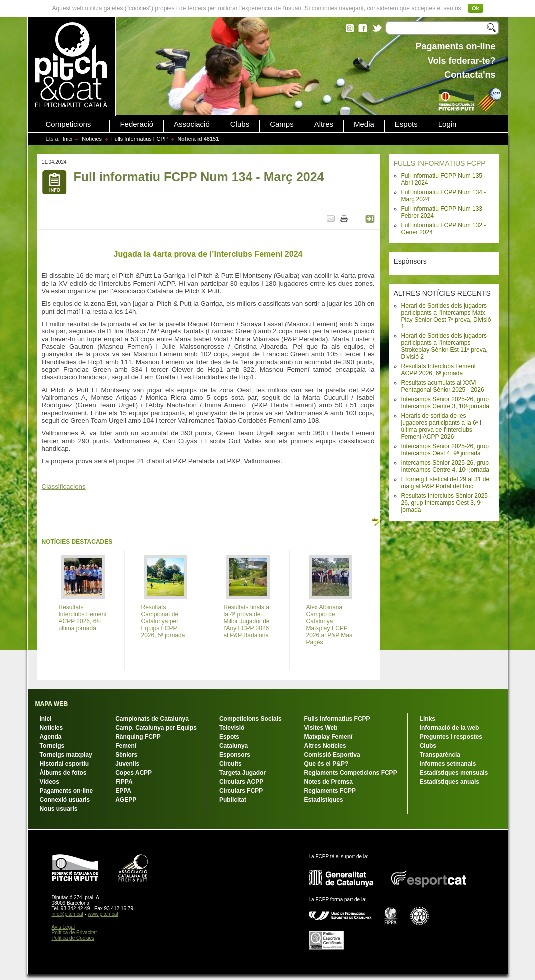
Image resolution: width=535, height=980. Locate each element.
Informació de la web (449, 728)
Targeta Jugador (243, 773)
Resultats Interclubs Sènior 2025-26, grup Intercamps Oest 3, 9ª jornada (445, 503)
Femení (126, 746)
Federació (137, 124)
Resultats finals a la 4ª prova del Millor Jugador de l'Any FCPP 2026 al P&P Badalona (247, 621)
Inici (68, 139)
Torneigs (52, 746)
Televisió (232, 728)
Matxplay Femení (328, 737)
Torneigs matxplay (66, 755)
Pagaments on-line (67, 791)
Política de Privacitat (75, 932)
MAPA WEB (52, 704)
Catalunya (234, 746)
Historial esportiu (65, 764)
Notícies (92, 139)
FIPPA (124, 782)
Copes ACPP (134, 773)
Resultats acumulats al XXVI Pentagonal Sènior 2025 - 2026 (443, 386)
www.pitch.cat (103, 914)
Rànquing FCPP (138, 737)
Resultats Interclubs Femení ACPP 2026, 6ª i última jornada (83, 618)
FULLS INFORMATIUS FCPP (440, 163)
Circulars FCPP (241, 791)
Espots (406, 124)
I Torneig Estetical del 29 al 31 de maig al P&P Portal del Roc (445, 483)
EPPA (123, 791)
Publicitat (233, 800)
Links (427, 719)
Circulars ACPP (241, 782)
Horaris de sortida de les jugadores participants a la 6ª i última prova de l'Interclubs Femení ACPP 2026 (441, 426)
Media (364, 124)
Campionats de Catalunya (152, 719)
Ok (475, 8)
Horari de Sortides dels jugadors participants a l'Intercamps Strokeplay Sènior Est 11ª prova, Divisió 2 (444, 346)
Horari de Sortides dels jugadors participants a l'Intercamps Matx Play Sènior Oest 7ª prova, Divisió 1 (446, 316)
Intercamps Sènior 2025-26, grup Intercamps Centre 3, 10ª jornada (445, 403)
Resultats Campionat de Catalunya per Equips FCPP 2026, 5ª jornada (163, 621)
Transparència (440, 755)
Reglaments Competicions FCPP (351, 773)
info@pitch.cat (68, 914)
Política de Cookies (73, 938)
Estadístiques (324, 800)
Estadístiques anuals (449, 782)
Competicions (69, 124)
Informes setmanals (448, 764)
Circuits (231, 764)
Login (447, 124)
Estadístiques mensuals (454, 773)
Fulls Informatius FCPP (140, 139)
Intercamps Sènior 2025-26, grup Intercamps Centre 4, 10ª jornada (445, 466)
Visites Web (321, 728)
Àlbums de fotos (63, 773)
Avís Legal (64, 927)
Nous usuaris (59, 809)
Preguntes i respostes (451, 737)
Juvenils (127, 764)
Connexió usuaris (65, 800)
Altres (324, 124)
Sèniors (126, 755)
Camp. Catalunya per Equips (156, 728)
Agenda (51, 737)
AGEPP (126, 800)
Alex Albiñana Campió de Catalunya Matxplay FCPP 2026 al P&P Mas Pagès (329, 625)
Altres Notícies (325, 746)
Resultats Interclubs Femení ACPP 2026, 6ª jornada (438, 370)
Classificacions (64, 487)
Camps (282, 124)
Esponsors (235, 755)
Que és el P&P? (326, 764)
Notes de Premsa (328, 782)
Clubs (240, 124)
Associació (192, 124)
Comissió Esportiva (332, 755)
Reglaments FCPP (330, 791)
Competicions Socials (251, 719)
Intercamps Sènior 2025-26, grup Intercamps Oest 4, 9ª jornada (445, 450)
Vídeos (50, 782)
